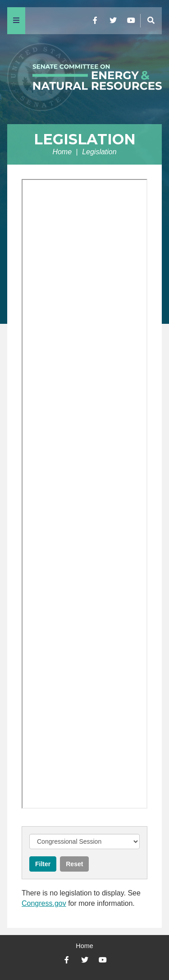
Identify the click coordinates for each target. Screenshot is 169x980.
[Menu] (16, 21)
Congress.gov (44, 903)
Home (62, 152)
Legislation (85, 139)
